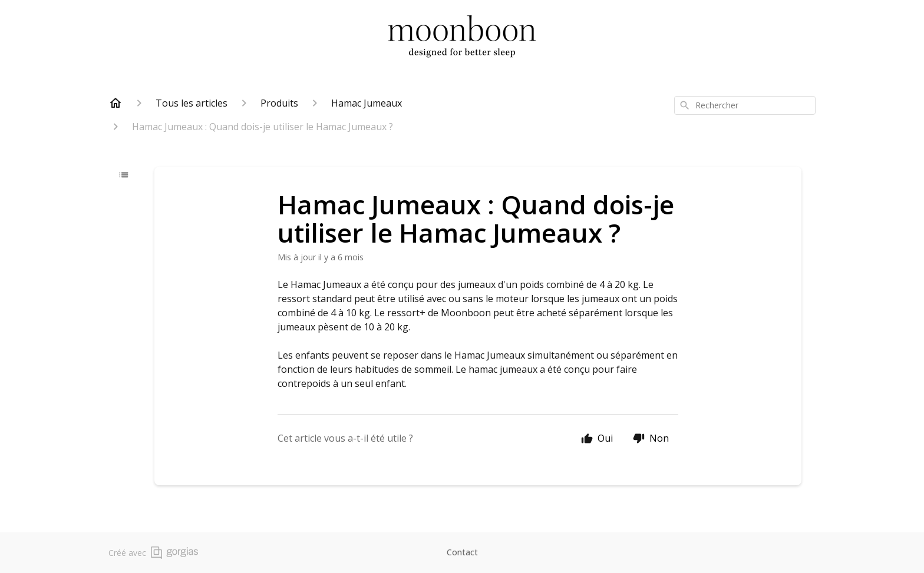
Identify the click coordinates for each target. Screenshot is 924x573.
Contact (462, 552)
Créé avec (153, 553)
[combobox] (745, 105)
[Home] (115, 103)
